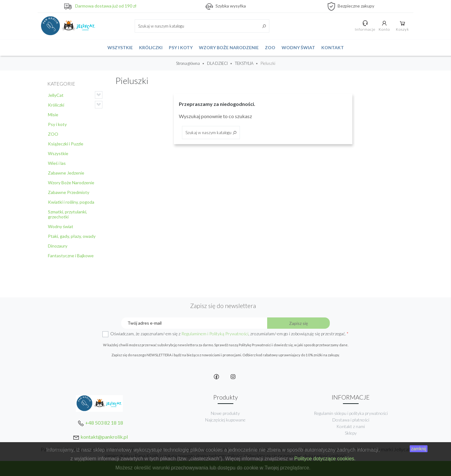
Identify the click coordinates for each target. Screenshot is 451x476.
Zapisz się (298, 323)
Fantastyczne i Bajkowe (71, 256)
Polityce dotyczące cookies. (325, 459)
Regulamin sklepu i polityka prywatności (351, 413)
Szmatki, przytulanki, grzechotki (67, 214)
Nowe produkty (225, 413)
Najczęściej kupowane (225, 420)
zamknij (419, 449)
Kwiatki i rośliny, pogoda (71, 202)
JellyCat (56, 95)
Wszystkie (120, 47)
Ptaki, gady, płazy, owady (72, 236)
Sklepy (351, 433)
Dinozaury (58, 246)
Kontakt (333, 47)
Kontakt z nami (351, 426)
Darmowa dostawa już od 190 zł (106, 6)
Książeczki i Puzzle (66, 144)
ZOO (270, 47)
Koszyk (402, 26)
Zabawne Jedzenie (66, 173)
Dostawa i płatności (351, 420)
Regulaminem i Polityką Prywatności (215, 334)
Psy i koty (181, 47)
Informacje (365, 26)
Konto (384, 26)
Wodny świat (298, 47)
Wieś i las (57, 163)
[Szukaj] (202, 26)
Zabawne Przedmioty (69, 192)
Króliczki (151, 47)
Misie (53, 115)
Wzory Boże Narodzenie (229, 47)
